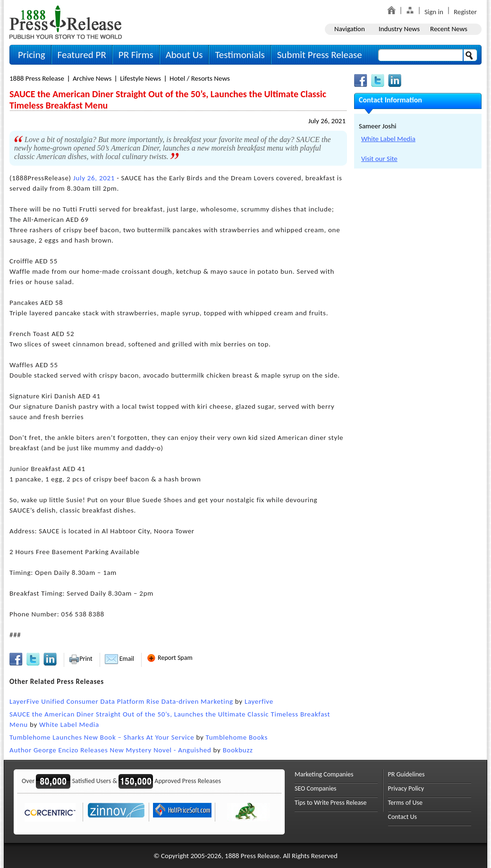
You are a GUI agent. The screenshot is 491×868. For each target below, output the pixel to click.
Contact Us (403, 817)
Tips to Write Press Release (331, 803)
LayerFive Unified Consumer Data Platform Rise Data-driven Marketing (121, 701)
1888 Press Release (37, 78)
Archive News (92, 78)
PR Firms (136, 55)
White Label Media (69, 725)
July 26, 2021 (327, 121)
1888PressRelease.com (66, 22)
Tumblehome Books (237, 737)
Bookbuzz (238, 750)
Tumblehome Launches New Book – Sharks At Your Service (102, 737)
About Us (184, 55)
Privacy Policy (406, 788)
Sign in (434, 12)
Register (465, 12)
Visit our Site (379, 159)
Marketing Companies (324, 774)
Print (80, 659)
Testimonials (240, 55)
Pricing (32, 55)
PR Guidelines (406, 774)
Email (119, 659)
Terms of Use (406, 803)
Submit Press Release (320, 55)
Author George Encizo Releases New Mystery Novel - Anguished (110, 750)
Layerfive (259, 701)
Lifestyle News (140, 78)
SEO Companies (316, 788)
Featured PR (82, 55)
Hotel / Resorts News (200, 78)
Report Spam (169, 658)
